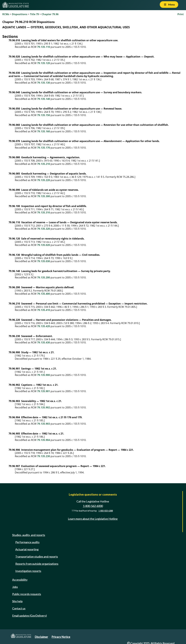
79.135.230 (44, 456)
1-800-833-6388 (106, 511)
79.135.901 (44, 391)
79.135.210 (44, 164)
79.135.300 (44, 196)
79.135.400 (44, 294)
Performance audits (27, 542)
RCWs (6, 14)
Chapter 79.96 (50, 14)
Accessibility (20, 580)
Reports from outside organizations (37, 564)
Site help (17, 601)
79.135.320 (44, 229)
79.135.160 (44, 131)
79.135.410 (44, 310)
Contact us (19, 608)
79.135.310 (44, 212)
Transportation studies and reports (37, 557)
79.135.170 (44, 148)
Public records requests (27, 594)
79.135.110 (44, 47)
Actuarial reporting (27, 549)
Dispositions (20, 14)
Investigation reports (28, 571)
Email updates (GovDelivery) (29, 616)
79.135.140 (44, 99)
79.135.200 (44, 277)
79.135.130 (44, 83)
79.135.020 (44, 245)
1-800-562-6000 (93, 506)
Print (181, 14)
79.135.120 (44, 63)
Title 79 (34, 14)
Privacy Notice (61, 637)
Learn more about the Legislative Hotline (93, 519)
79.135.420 (44, 326)
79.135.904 (44, 440)
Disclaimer (41, 637)
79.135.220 (44, 180)
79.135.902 (44, 407)
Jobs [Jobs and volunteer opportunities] (15, 587)
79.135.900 (44, 375)
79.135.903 (44, 424)
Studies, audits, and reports (29, 535)
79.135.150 (44, 115)
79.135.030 (44, 261)
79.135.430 (44, 342)
